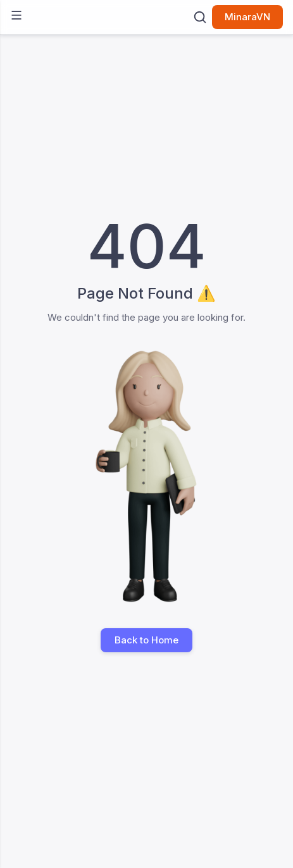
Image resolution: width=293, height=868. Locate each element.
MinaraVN (247, 17)
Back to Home (146, 640)
